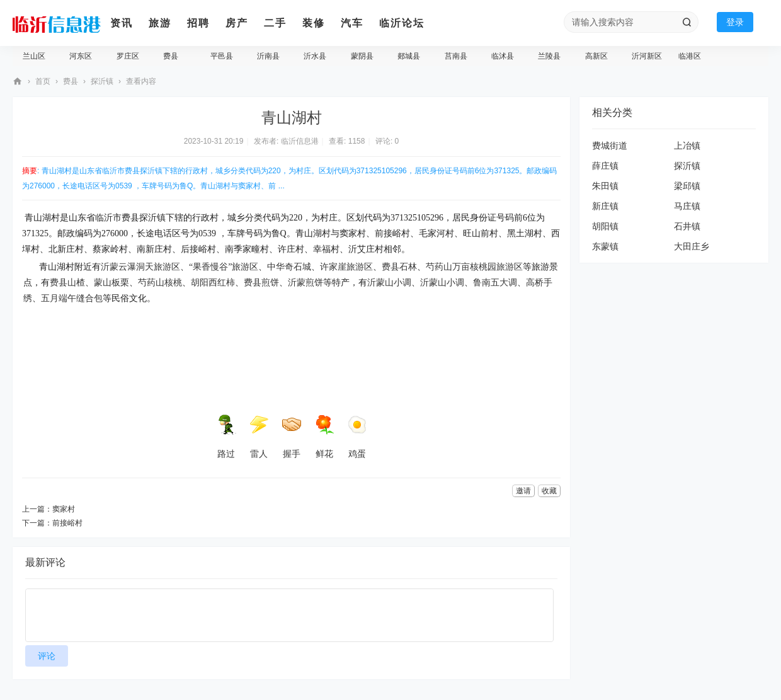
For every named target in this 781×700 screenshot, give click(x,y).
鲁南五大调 (495, 283)
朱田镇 (605, 186)
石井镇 (687, 226)
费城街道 (610, 146)
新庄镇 (605, 206)
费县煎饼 (261, 283)
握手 (292, 437)
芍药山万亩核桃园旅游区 (474, 267)
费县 (171, 56)
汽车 (352, 23)
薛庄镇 (605, 166)
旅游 (160, 23)
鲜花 (324, 437)
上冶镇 (687, 146)
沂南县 (268, 56)
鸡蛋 (357, 437)
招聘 (198, 23)
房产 (237, 23)
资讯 (122, 23)
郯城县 (409, 56)
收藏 (549, 491)
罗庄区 (128, 56)
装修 (314, 23)
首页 (43, 81)
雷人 (259, 437)
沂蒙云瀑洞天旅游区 (140, 267)
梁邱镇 (687, 186)
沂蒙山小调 (389, 283)
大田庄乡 (692, 246)
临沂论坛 (402, 23)
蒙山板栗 (111, 283)
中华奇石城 (289, 267)
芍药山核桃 (160, 283)
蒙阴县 (362, 56)
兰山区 (34, 56)
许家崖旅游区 (346, 267)
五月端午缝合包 (72, 298)
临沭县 (503, 56)
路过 (226, 437)
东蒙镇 (605, 246)
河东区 (81, 56)
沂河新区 (647, 56)
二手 (275, 23)
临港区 (690, 56)
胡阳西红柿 (213, 283)
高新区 (596, 56)
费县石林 (399, 267)
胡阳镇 (605, 226)
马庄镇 (687, 206)
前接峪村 (67, 523)
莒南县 (456, 56)
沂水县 (315, 56)
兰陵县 (549, 56)
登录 (735, 22)
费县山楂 (67, 283)
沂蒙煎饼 (305, 283)
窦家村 (64, 509)
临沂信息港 (18, 82)
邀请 (523, 491)
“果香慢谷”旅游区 (224, 267)
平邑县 (222, 56)
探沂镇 (102, 81)
